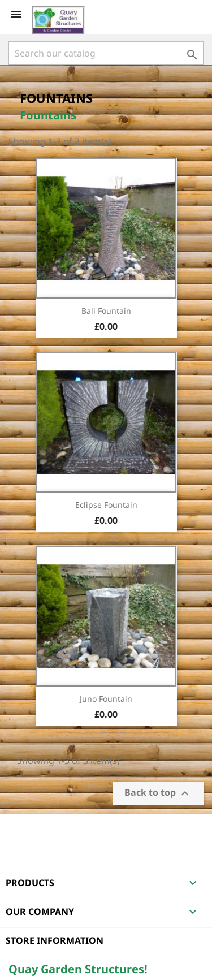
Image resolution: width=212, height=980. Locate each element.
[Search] (106, 53)
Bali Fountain (106, 311)
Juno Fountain (106, 699)
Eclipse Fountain (106, 505)
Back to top (158, 794)
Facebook (19, 829)
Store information (55, 940)
